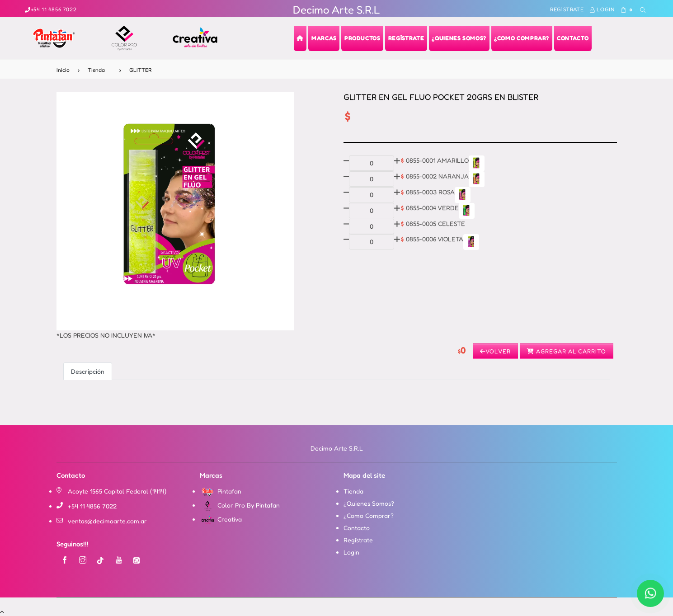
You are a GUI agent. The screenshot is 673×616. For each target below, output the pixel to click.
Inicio (63, 70)
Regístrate (567, 9)
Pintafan (221, 491)
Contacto (357, 528)
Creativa (221, 519)
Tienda (96, 70)
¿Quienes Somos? (369, 503)
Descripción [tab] (88, 371)
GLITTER (140, 70)
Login (602, 9)
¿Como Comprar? (369, 515)
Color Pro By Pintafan (240, 505)
